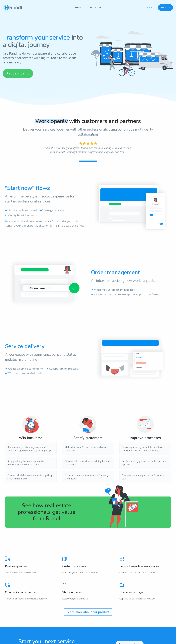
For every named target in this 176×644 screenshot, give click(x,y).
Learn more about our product (88, 612)
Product (79, 7)
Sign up (165, 7)
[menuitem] (79, 8)
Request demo (18, 73)
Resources (95, 7)
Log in (149, 7)
